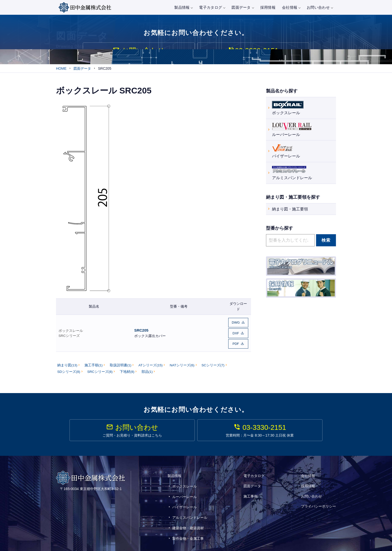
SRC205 (141, 331)
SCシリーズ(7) (213, 364)
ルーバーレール (292, 130)
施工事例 (250, 491)
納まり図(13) (67, 364)
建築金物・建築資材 (188, 514)
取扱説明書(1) (121, 364)
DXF (236, 334)
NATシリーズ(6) (182, 364)
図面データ (243, 7)
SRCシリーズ (69, 336)
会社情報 (291, 7)
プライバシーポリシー (318, 498)
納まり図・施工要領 (290, 210)
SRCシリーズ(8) (100, 370)
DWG (236, 324)
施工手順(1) (94, 364)
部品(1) (147, 370)
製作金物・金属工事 (188, 522)
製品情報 (183, 7)
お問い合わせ (320, 7)
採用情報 (268, 7)
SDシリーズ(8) (69, 370)
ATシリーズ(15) (151, 364)
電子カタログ (212, 7)
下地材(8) (127, 370)
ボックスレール (71, 331)
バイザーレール (286, 152)
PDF (236, 343)
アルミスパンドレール (292, 173)
